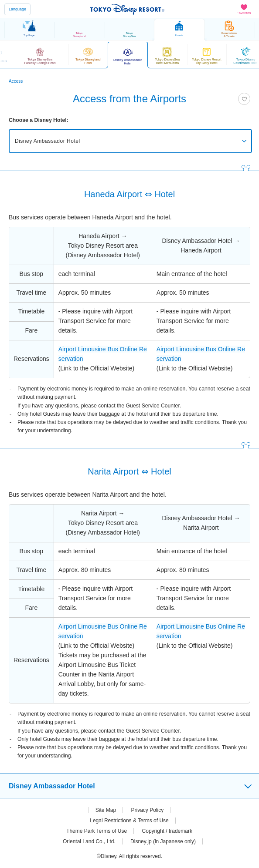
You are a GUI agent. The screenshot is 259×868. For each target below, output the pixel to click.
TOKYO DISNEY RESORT (127, 9)
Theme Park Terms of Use (97, 831)
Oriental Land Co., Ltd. (89, 841)
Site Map (106, 810)
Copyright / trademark (167, 831)
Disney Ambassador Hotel (48, 141)
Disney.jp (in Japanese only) (163, 841)
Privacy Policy (148, 810)
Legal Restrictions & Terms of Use (129, 821)
